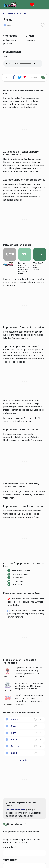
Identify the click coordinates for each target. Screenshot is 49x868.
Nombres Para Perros (12, 13)
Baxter (15, 813)
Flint (14, 800)
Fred (24, 13)
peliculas (8, 754)
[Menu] (42, 5)
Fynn (14, 807)
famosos (8, 740)
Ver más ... (24, 827)
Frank (15, 787)
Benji (14, 820)
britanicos (8, 768)
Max (14, 793)
